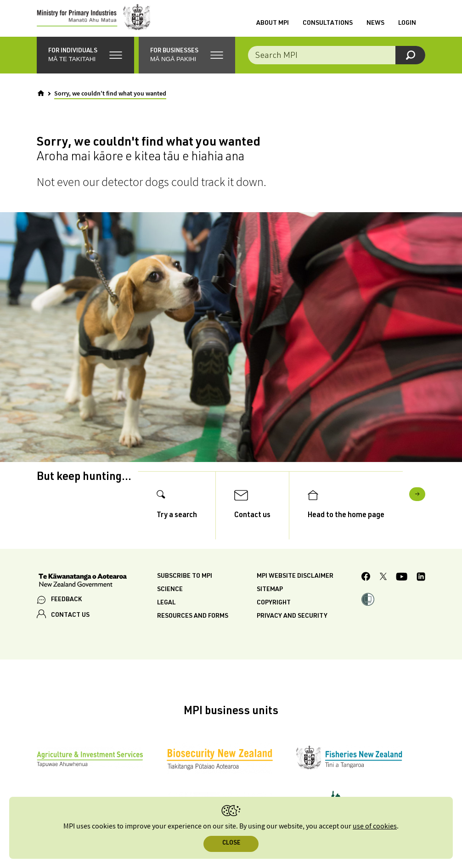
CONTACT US (70, 635)
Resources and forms (193, 636)
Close (231, 843)
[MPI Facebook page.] (366, 597)
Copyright (274, 622)
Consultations (328, 28)
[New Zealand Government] (83, 601)
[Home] (41, 102)
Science (170, 609)
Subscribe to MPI (185, 596)
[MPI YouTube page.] (402, 597)
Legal (166, 622)
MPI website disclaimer (295, 596)
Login (407, 28)
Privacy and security (292, 636)
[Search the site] (337, 64)
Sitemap (270, 609)
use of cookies (375, 826)
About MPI (273, 28)
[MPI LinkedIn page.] (421, 597)
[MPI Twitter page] (383, 597)
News (375, 28)
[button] (85, 64)
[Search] (410, 64)
